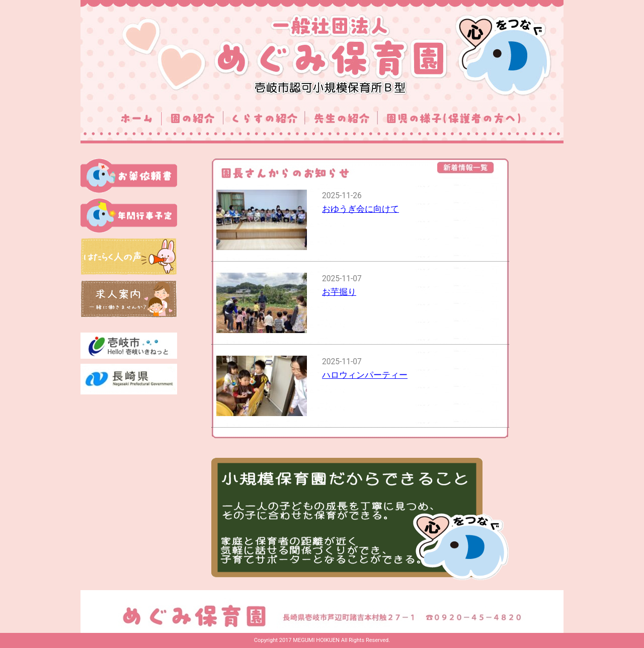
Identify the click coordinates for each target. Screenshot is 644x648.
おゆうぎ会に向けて (360, 209)
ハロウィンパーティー (365, 375)
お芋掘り (339, 292)
